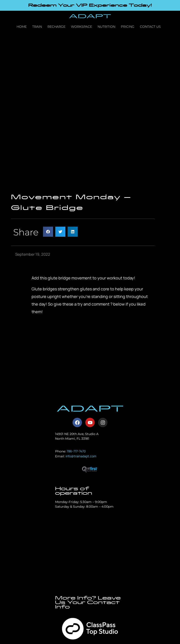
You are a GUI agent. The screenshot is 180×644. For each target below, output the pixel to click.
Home (22, 27)
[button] (48, 232)
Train (37, 27)
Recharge (56, 27)
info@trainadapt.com (81, 456)
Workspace (81, 27)
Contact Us (150, 27)
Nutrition (106, 27)
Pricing (128, 27)
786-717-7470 (76, 451)
